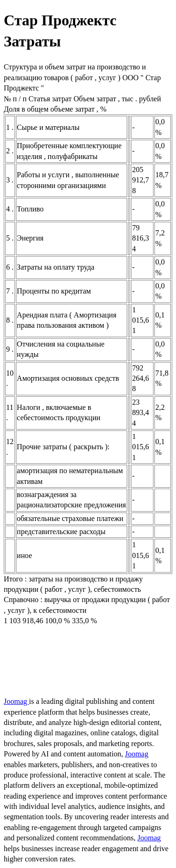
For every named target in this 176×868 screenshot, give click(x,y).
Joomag (16, 701)
